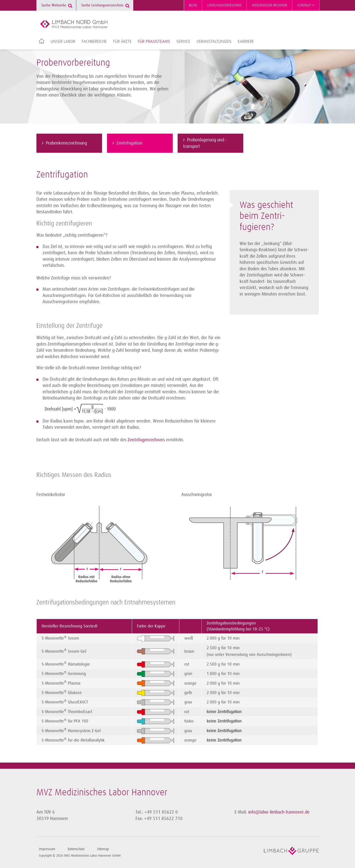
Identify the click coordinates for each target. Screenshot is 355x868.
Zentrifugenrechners (146, 440)
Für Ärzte (122, 42)
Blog (193, 5)
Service (183, 42)
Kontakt (306, 5)
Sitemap (103, 849)
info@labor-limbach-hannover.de (279, 812)
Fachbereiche (94, 42)
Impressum (47, 849)
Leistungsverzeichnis (224, 5)
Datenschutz (76, 849)
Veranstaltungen (214, 42)
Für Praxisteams (154, 42)
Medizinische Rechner (269, 5)
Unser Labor (63, 42)
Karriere (246, 42)
